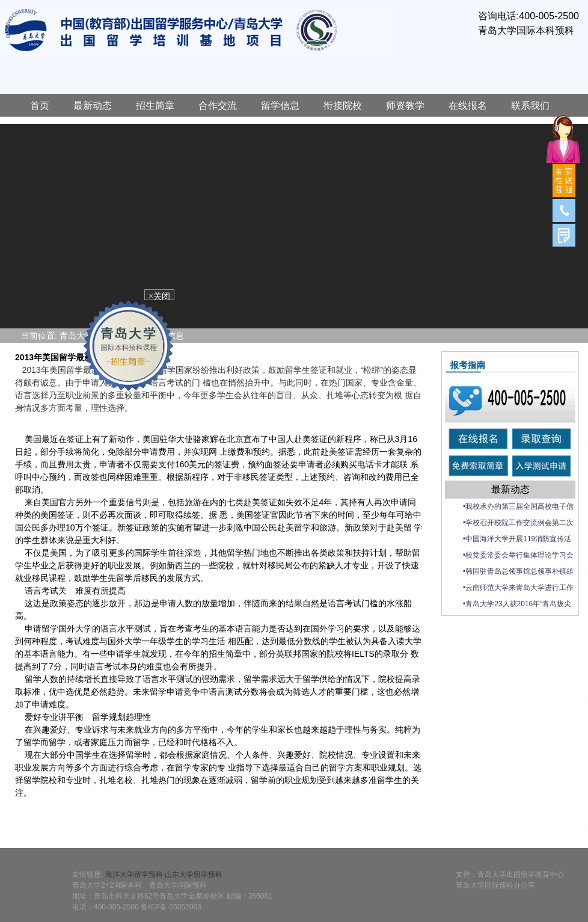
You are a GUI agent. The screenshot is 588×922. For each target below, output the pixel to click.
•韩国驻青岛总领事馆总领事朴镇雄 (518, 571)
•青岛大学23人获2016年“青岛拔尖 (517, 604)
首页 (40, 106)
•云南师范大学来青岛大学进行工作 (518, 588)
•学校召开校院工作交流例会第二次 (518, 523)
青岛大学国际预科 (195, 30)
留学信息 (280, 106)
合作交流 (218, 106)
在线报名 (468, 106)
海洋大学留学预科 (134, 874)
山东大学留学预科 (194, 874)
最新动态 (93, 106)
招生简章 (155, 106)
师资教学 (405, 106)
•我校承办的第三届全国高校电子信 (518, 506)
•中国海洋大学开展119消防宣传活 (517, 539)
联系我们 (530, 106)
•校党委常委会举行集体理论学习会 (518, 555)
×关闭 (162, 297)
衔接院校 (343, 106)
